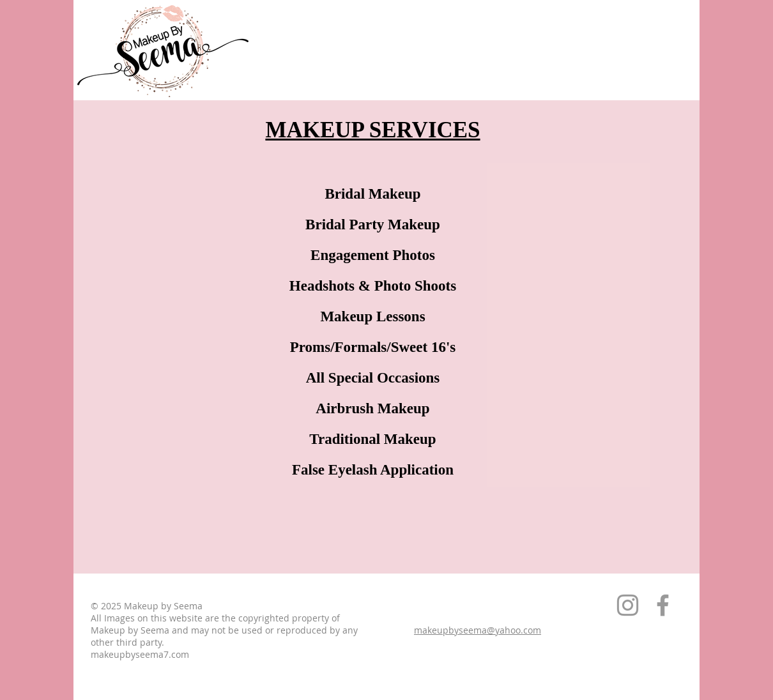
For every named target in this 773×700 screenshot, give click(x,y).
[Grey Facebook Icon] (663, 605)
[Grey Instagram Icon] (628, 605)
